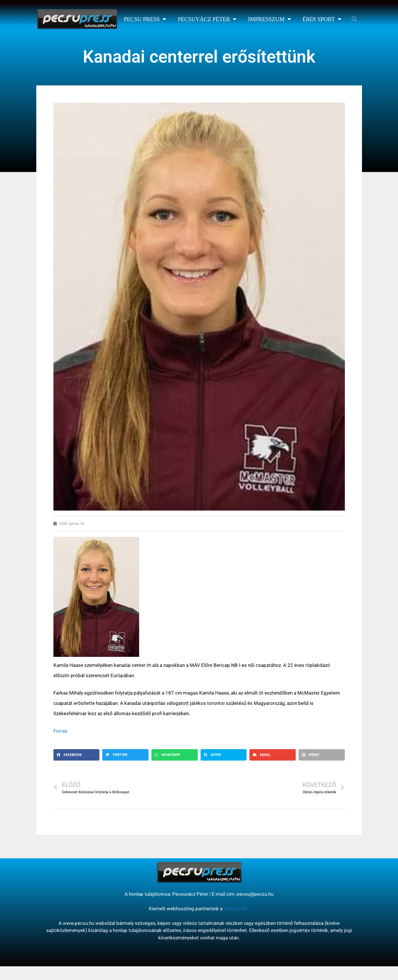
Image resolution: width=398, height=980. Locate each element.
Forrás (60, 731)
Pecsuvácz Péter (207, 19)
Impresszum (270, 19)
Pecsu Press (145, 19)
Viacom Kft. (236, 909)
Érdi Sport (322, 19)
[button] (354, 19)
